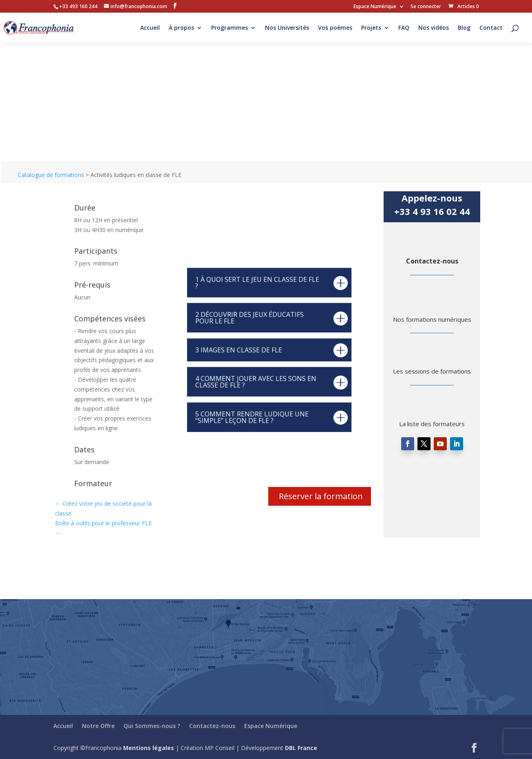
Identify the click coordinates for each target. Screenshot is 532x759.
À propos (181, 28)
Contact (491, 28)
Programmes (230, 28)
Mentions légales (149, 748)
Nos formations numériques (432, 319)
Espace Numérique (375, 7)
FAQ (404, 28)
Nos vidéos (434, 28)
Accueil (150, 28)
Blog (464, 28)
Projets (371, 28)
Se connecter (426, 7)
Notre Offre (98, 726)
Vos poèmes (335, 28)
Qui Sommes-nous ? (152, 726)
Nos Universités (287, 28)
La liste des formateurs (432, 424)
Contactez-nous (432, 261)
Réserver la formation (321, 496)
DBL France (301, 748)
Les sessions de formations (432, 371)
